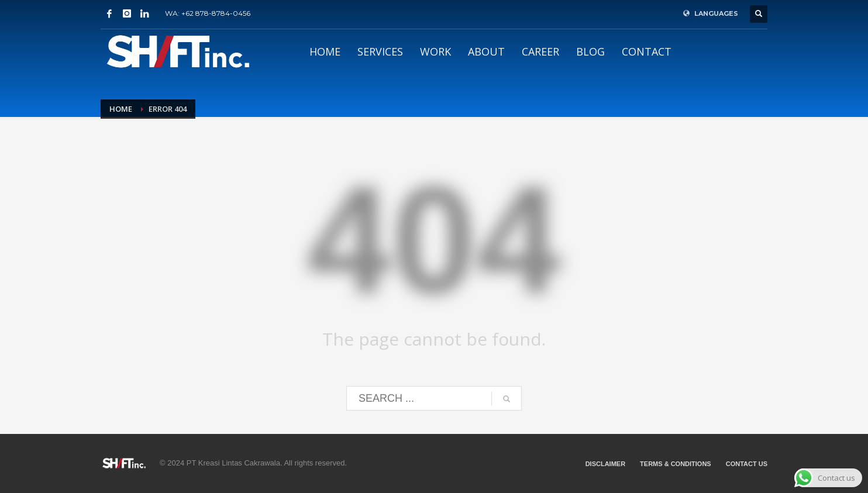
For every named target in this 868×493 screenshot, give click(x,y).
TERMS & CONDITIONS (676, 464)
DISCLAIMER (605, 464)
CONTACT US (747, 464)
